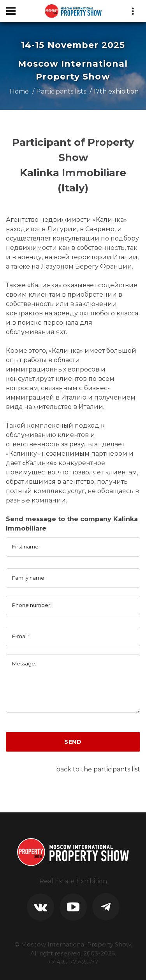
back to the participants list (98, 769)
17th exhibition (116, 91)
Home (19, 91)
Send (73, 742)
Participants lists (61, 91)
